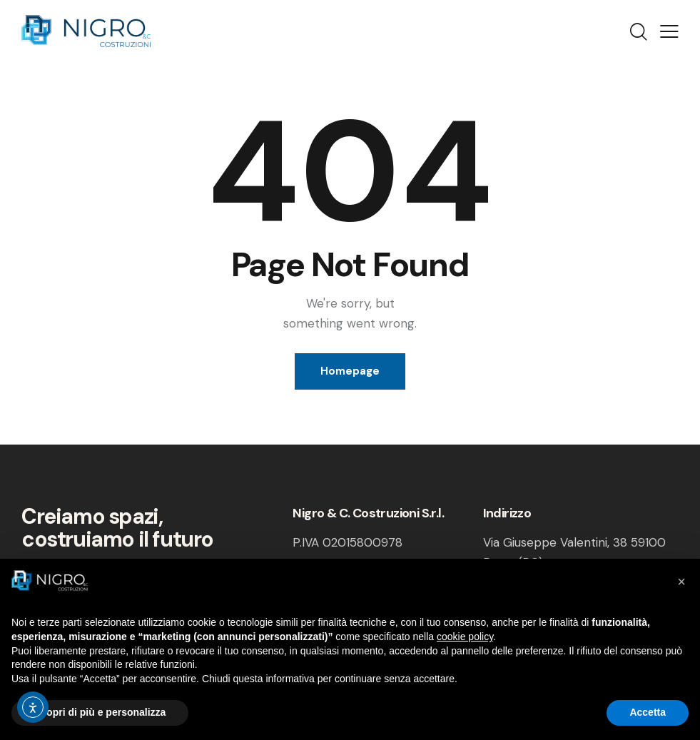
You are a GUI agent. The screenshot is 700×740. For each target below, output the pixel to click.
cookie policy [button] (465, 637)
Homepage (350, 371)
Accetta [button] (648, 712)
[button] (681, 582)
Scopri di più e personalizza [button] (100, 712)
